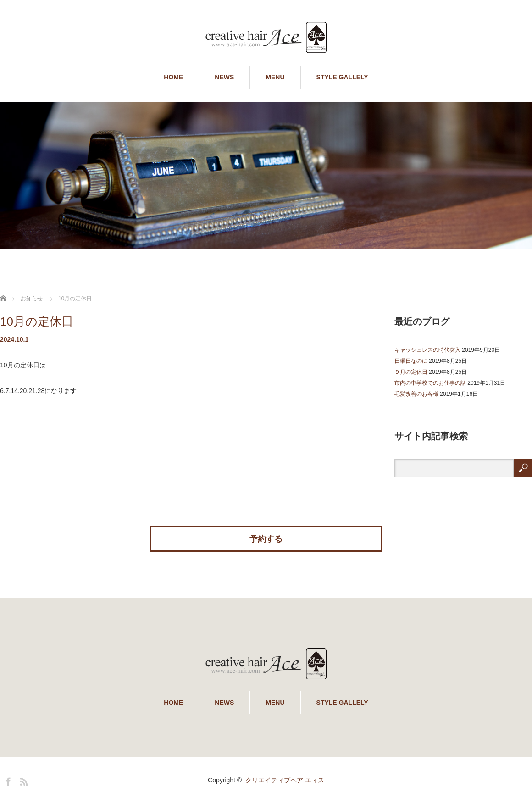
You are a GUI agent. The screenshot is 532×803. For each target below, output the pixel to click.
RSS (22, 780)
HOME (173, 77)
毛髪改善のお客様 (416, 394)
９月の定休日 (411, 372)
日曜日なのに (411, 361)
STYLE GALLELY (342, 77)
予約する (266, 539)
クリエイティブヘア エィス (285, 780)
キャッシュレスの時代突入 (427, 350)
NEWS (224, 77)
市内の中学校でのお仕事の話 (430, 383)
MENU (275, 77)
